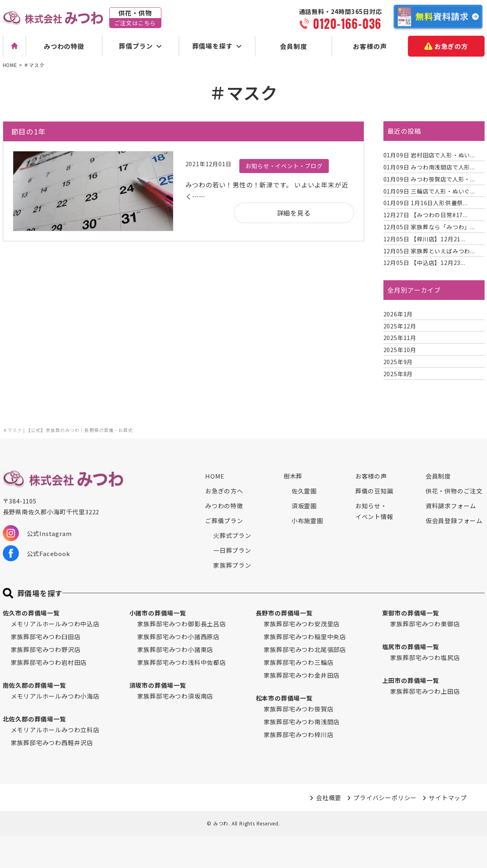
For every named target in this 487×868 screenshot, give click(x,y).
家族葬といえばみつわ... (429, 251)
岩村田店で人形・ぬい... (429, 155)
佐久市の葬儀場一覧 (31, 613)
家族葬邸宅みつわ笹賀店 (299, 709)
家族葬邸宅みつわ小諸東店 (175, 649)
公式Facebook (37, 553)
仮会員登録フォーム (454, 521)
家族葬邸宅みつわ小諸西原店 (178, 637)
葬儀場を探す (213, 46)
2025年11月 (400, 338)
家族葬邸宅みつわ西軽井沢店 (52, 743)
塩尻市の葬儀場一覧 (411, 647)
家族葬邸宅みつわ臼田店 (46, 637)
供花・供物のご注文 (454, 491)
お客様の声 (370, 46)
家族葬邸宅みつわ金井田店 (302, 675)
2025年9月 (398, 362)
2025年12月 (400, 326)
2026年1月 (398, 314)
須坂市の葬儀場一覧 (158, 685)
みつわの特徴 (64, 46)
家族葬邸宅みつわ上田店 (425, 691)
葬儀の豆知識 (374, 491)
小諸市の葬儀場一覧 (158, 613)
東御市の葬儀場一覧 (411, 613)
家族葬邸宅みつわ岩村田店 (49, 662)
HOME (215, 476)
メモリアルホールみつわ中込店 (55, 624)
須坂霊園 (304, 506)
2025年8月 (398, 374)
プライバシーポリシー (385, 798)
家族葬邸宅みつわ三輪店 (299, 662)
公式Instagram (37, 533)
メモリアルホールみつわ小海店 (55, 696)
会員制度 (293, 46)
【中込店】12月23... (424, 263)
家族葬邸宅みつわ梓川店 (299, 735)
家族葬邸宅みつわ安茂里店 (302, 624)
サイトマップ (448, 798)
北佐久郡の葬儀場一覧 (35, 719)
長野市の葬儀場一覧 (284, 613)
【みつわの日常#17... (426, 215)
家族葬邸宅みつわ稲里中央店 (305, 637)
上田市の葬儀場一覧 (411, 680)
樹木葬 (293, 476)
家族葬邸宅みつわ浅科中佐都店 (182, 662)
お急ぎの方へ (224, 491)
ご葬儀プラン (224, 521)
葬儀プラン (136, 46)
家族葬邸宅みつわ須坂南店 (175, 696)
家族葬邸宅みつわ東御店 (425, 624)
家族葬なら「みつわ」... (429, 227)
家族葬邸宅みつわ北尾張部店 (305, 649)
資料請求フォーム (451, 506)
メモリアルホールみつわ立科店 (55, 730)
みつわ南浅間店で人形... (429, 167)
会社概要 (329, 798)
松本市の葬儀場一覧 (284, 698)
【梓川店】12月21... (424, 239)
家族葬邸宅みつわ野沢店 (46, 649)
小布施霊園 (307, 521)
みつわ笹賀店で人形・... (429, 179)
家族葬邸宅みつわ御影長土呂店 (182, 624)
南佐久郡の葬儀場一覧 (35, 685)
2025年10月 (400, 350)
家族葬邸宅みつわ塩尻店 (425, 657)
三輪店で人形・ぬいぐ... (429, 191)
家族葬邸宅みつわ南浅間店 (302, 722)
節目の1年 (29, 131)
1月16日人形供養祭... (426, 203)
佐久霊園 (304, 491)
